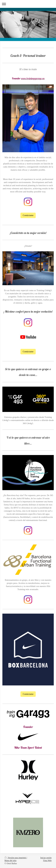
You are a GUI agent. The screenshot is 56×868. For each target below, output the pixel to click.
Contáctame (28, 215)
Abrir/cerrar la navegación (28, 4)
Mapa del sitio (10, 861)
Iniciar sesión (46, 858)
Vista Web (47, 861)
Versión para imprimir (16, 858)
